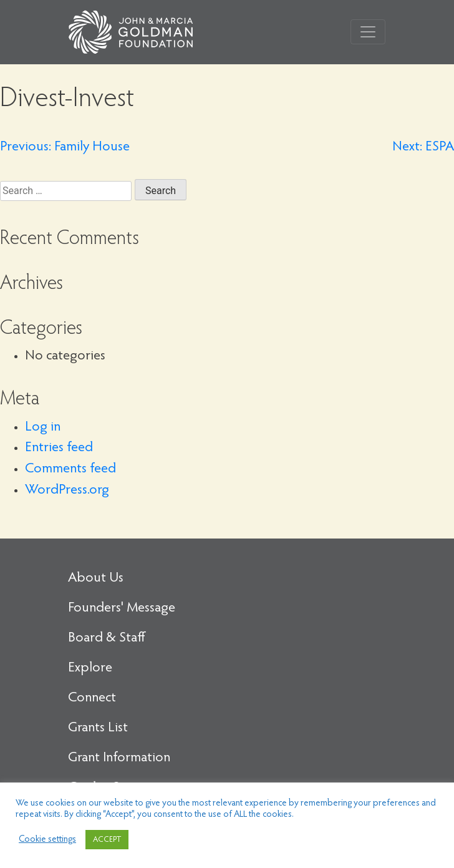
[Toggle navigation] (368, 32)
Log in (43, 427)
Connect (92, 698)
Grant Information (119, 758)
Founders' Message (122, 608)
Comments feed (70, 469)
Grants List (98, 728)
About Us (96, 578)
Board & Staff (107, 638)
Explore (90, 668)
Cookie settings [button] (47, 840)
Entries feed (59, 448)
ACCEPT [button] (107, 840)
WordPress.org (67, 490)
